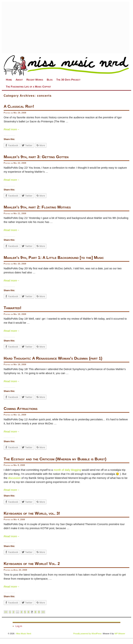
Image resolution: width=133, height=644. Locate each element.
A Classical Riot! (19, 106)
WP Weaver (120, 634)
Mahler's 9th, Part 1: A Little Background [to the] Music (54, 258)
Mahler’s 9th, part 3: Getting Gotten (36, 157)
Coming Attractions (21, 409)
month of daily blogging (67, 470)
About (19, 80)
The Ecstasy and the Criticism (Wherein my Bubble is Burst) (55, 459)
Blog (50, 80)
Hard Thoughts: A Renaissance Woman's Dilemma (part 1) (53, 358)
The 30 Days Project (68, 80)
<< (6, 612)
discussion (14, 478)
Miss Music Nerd (24, 634)
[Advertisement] (66, 28)
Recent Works (35, 80)
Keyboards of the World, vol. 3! (32, 513)
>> (43, 612)
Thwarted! (13, 308)
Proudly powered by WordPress (87, 634)
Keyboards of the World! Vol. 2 (32, 564)
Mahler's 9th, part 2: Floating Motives (37, 207)
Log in (19, 626)
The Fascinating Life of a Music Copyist (28, 87)
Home (9, 80)
